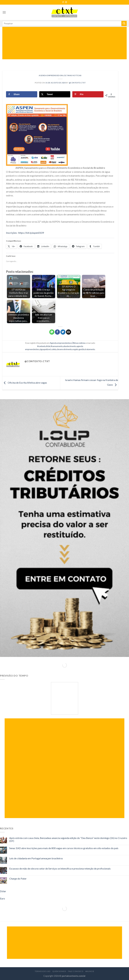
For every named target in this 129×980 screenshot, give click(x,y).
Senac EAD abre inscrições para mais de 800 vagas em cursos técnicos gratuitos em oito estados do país (64, 848)
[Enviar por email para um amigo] (69, 332)
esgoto (75, 349)
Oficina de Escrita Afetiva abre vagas (25, 383)
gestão (82, 349)
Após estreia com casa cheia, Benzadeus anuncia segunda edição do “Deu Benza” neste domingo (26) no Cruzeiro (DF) (68, 839)
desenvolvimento (64, 349)
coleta (54, 349)
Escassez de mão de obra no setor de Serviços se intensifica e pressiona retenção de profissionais (60, 868)
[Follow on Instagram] (66, 2)
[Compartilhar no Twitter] (63, 332)
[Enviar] (124, 23)
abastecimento (70, 346)
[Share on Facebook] (22, 94)
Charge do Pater (18, 879)
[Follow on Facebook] (63, 2)
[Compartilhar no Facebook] (57, 332)
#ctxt (48, 346)
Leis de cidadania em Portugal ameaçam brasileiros (36, 858)
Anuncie (90, 971)
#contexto (41, 346)
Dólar (3, 891)
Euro (2, 898)
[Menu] (4, 12)
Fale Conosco (76, 971)
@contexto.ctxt (77, 83)
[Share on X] (55, 94)
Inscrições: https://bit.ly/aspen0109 (25, 233)
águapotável (45, 349)
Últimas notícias (73, 75)
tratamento (90, 349)
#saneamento (57, 346)
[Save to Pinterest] (88, 94)
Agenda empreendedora (51, 75)
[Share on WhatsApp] (52, 332)
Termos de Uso (43, 971)
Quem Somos (59, 971)
